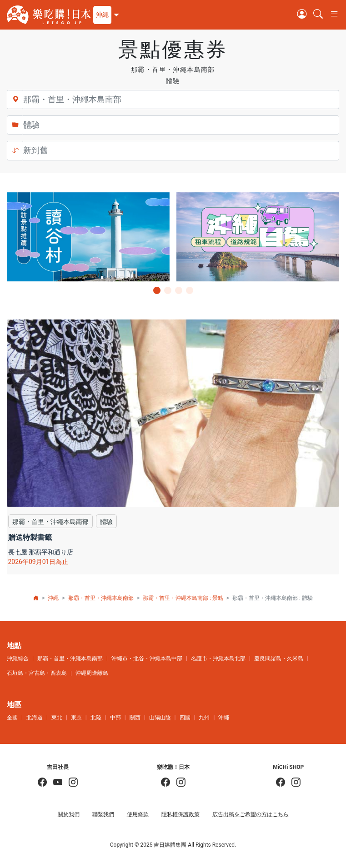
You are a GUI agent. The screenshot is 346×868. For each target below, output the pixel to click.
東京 (76, 718)
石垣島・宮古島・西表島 (37, 673)
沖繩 (53, 598)
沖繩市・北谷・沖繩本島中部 (147, 658)
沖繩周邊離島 (92, 673)
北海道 (35, 718)
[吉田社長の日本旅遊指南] (42, 783)
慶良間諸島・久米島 (279, 658)
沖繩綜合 (18, 658)
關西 (135, 718)
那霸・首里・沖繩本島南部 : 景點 (183, 598)
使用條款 (138, 814)
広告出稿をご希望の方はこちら (251, 814)
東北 (57, 718)
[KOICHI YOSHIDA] (70, 783)
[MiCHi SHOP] (281, 783)
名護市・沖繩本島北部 (218, 658)
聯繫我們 (103, 814)
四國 (185, 718)
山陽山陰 (160, 718)
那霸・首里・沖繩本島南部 (101, 598)
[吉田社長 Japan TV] (55, 783)
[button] (105, 15)
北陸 (96, 718)
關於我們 (69, 814)
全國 (12, 718)
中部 (115, 718)
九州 (204, 718)
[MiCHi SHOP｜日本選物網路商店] (293, 783)
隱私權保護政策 (181, 814)
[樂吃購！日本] (165, 783)
